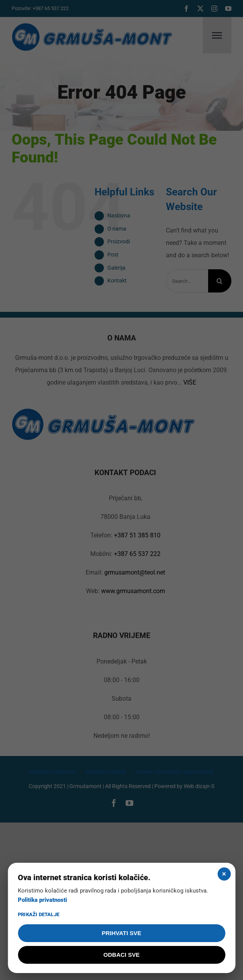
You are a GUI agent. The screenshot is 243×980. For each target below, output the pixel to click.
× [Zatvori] (224, 874)
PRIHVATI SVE (122, 933)
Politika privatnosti (42, 900)
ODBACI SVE (122, 955)
